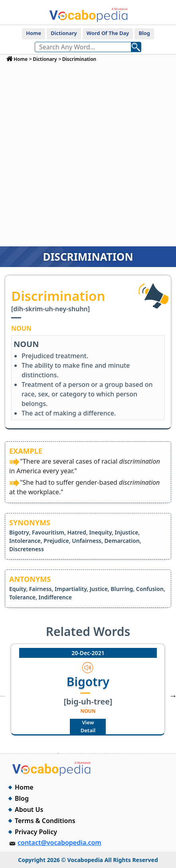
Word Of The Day (108, 33)
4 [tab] (94, 753)
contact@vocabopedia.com (59, 843)
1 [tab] (58, 753)
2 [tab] (70, 753)
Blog (144, 33)
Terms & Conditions (45, 821)
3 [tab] (82, 753)
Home (34, 33)
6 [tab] (118, 753)
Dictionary (64, 33)
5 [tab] (106, 753)
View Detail (88, 726)
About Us (29, 809)
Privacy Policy (36, 832)
